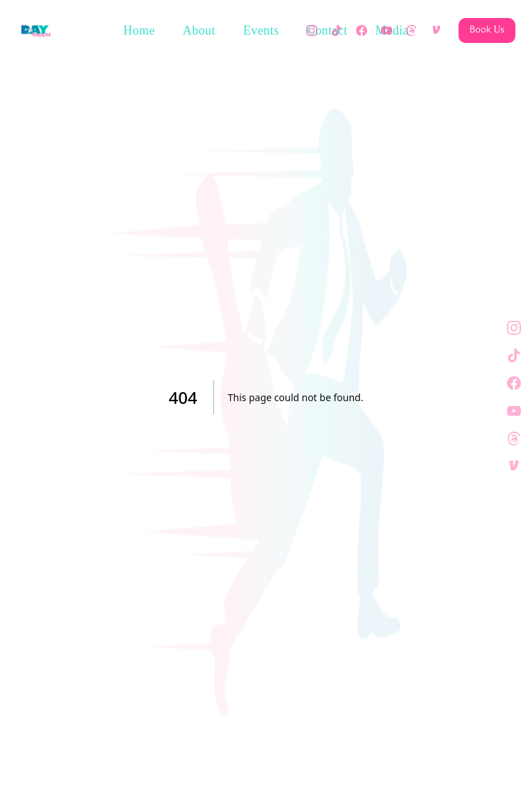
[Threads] (411, 30)
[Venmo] (436, 30)
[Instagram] (312, 30)
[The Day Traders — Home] (36, 30)
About (199, 30)
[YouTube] (387, 30)
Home (139, 30)
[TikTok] (337, 30)
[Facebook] (362, 30)
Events (261, 30)
